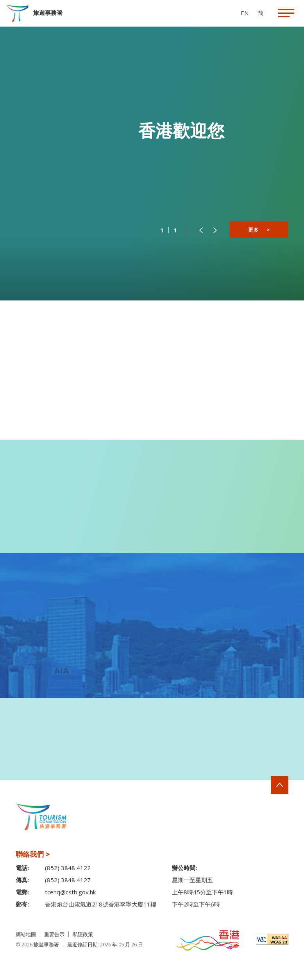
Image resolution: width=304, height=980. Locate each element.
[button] (201, 230)
